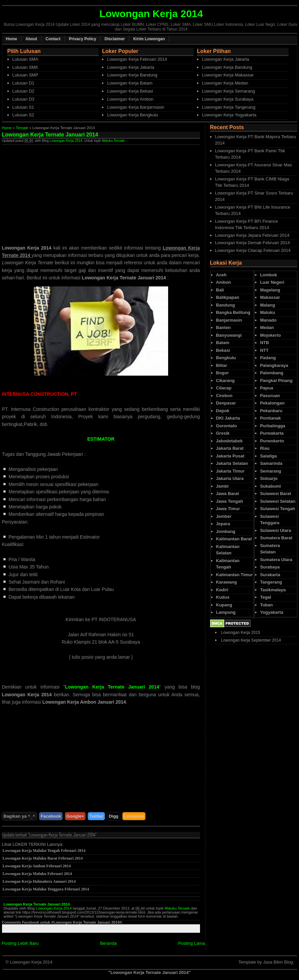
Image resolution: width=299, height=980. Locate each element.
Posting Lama (192, 943)
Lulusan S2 (23, 115)
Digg (114, 816)
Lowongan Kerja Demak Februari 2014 (253, 243)
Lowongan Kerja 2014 (66, 141)
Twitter (96, 816)
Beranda (109, 943)
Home (12, 39)
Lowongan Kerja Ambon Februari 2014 (37, 866)
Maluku (107, 141)
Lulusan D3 (23, 99)
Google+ (75, 816)
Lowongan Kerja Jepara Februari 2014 (252, 235)
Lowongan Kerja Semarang (229, 91)
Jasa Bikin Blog (278, 962)
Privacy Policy (82, 39)
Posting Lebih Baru (20, 943)
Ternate (22, 128)
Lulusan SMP (25, 75)
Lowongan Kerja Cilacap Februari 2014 (253, 250)
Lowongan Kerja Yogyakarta (229, 115)
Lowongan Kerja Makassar (228, 75)
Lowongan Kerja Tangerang (229, 107)
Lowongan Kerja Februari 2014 (137, 59)
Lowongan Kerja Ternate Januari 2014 (37, 904)
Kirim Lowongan (149, 39)
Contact (53, 39)
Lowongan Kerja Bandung (132, 75)
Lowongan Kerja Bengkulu (133, 115)
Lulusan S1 (23, 107)
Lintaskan (134, 816)
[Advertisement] (58, 192)
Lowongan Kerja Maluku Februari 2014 (37, 874)
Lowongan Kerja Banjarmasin (136, 107)
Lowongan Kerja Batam (130, 83)
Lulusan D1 (23, 83)
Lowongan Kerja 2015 (241, 633)
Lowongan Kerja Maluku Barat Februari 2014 (43, 858)
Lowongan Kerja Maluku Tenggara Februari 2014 (46, 889)
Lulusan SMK (25, 67)
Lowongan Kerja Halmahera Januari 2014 (39, 881)
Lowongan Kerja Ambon (130, 99)
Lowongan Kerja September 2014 (251, 640)
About (31, 39)
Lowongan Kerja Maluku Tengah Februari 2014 (44, 851)
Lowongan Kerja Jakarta (131, 67)
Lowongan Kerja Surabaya (228, 99)
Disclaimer (115, 39)
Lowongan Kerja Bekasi (130, 91)
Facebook (51, 816)
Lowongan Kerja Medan (225, 83)
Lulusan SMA (25, 59)
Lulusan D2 (23, 91)
